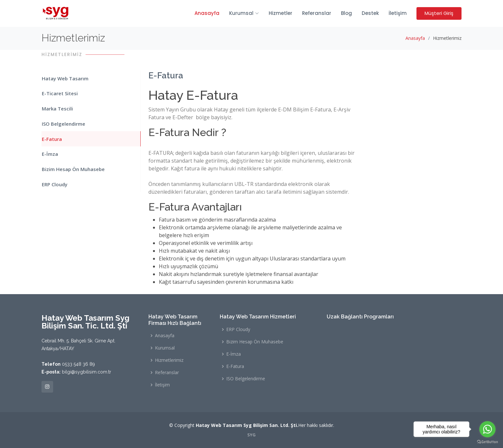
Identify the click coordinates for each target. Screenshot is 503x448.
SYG (251, 435)
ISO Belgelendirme (63, 123)
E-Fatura (52, 138)
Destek (370, 13)
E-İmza (50, 154)
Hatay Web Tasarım (65, 78)
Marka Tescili (57, 108)
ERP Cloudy (54, 184)
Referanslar (317, 13)
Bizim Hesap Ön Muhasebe (73, 168)
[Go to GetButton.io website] (487, 442)
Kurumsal (165, 348)
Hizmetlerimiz (169, 360)
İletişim (398, 13)
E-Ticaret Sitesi (59, 93)
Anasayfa (207, 13)
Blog (346, 13)
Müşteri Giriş (439, 13)
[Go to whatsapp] (487, 429)
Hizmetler (281, 13)
